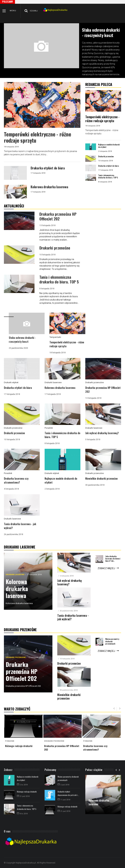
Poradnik (49, 428)
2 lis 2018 (22, 785)
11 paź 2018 (64, 800)
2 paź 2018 (63, 785)
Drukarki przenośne (94, 382)
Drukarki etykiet (11, 382)
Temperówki (55, 337)
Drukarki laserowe (53, 382)
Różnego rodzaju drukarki (27, 792)
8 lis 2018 (22, 814)
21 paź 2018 (23, 796)
